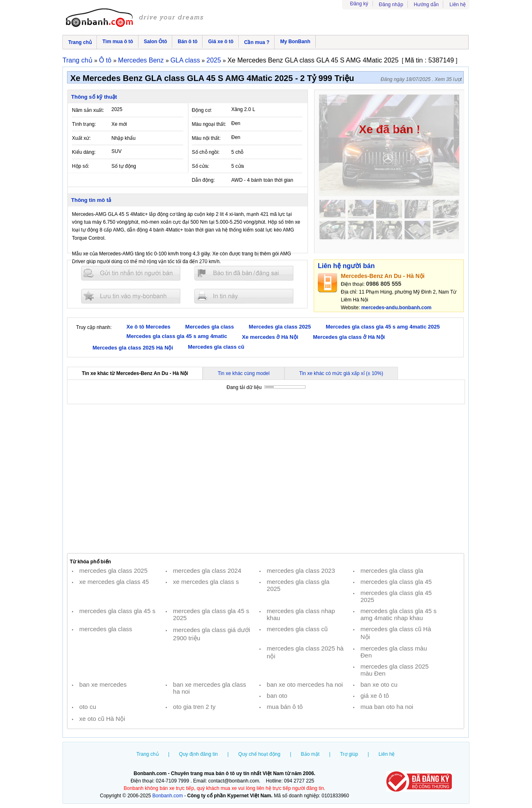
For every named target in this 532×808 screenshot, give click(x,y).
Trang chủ (80, 42)
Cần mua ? (257, 42)
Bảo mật (310, 754)
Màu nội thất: (206, 138)
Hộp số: (81, 166)
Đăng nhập (391, 5)
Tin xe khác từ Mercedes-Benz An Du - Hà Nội (135, 373)
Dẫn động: (204, 180)
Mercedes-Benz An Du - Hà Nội (383, 276)
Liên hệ (458, 5)
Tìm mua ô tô (118, 42)
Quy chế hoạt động (259, 754)
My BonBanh (295, 42)
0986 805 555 (384, 284)
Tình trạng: (84, 124)
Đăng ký (359, 4)
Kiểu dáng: (84, 152)
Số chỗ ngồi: (206, 152)
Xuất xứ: (81, 138)
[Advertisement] (266, 479)
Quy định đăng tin (198, 754)
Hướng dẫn (427, 5)
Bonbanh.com (168, 796)
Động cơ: (202, 110)
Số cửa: (201, 166)
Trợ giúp (349, 754)
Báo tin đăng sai (244, 273)
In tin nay (244, 296)
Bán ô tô (187, 42)
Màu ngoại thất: (209, 124)
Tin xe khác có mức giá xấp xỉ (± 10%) (341, 373)
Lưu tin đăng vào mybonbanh (131, 296)
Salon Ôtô (156, 42)
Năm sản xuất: (88, 110)
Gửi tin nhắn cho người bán (131, 273)
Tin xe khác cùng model (243, 373)
